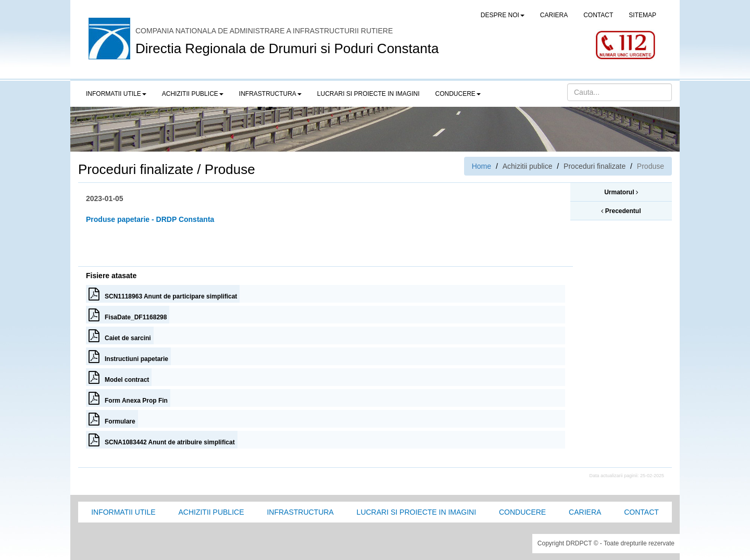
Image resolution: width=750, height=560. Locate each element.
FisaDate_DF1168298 (128, 315)
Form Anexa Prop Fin (128, 398)
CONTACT (598, 15)
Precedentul (621, 211)
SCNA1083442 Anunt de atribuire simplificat (162, 440)
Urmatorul (621, 192)
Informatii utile (123, 512)
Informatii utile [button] (116, 94)
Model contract (119, 377)
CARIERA (554, 15)
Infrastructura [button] (270, 94)
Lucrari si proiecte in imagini (416, 512)
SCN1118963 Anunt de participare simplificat (163, 294)
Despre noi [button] (503, 15)
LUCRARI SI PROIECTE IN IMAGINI (368, 94)
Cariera (585, 512)
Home (482, 166)
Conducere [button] (458, 94)
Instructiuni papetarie (128, 356)
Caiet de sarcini (120, 335)
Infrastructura (300, 512)
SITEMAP (642, 15)
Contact (641, 512)
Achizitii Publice (211, 512)
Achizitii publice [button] (193, 94)
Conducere (522, 512)
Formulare (112, 419)
